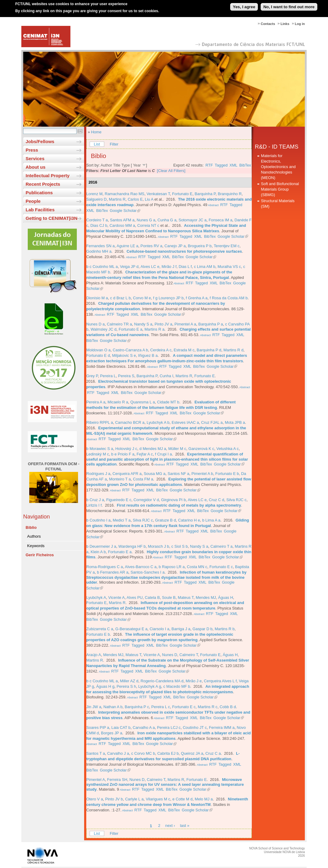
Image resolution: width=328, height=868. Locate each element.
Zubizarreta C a (100, 629)
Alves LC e (150, 267)
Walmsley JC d (103, 329)
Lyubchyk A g (150, 686)
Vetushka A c (228, 449)
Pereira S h (126, 686)
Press (32, 150)
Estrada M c (184, 350)
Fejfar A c (145, 454)
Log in (300, 24)
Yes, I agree (244, 4)
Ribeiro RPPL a (100, 422)
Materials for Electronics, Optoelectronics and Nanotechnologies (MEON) (278, 167)
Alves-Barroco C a (141, 567)
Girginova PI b (173, 500)
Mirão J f (169, 267)
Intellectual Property (48, 176)
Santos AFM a (122, 220)
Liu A (149, 199)
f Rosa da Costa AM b (229, 298)
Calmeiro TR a (119, 324)
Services (35, 158)
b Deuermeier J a (101, 546)
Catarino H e (189, 520)
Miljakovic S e (124, 355)
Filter (114, 144)
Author (106, 165)
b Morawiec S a (100, 449)
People (33, 201)
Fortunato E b (227, 474)
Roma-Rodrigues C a (105, 567)
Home (96, 132)
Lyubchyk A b (158, 422)
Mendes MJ (206, 597)
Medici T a (122, 520)
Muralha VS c (229, 267)
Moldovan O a (98, 350)
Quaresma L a (143, 402)
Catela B (152, 597)
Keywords (36, 546)
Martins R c (208, 707)
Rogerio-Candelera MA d (162, 681)
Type (126, 165)
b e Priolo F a (123, 454)
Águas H (225, 597)
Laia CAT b (121, 727)
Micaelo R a (118, 402)
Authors (34, 536)
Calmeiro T (189, 655)
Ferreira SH (117, 780)
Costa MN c (197, 567)
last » (185, 826)
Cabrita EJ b (168, 753)
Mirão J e (194, 681)
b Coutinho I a (98, 520)
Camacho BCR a (130, 422)
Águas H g (105, 686)
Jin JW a (94, 707)
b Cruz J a (95, 500)
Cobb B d (228, 707)
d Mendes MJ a (153, 449)
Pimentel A (96, 780)
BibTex (245, 165)
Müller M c (177, 449)
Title (117, 165)
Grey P (92, 376)
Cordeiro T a (97, 220)
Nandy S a (143, 324)
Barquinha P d (209, 350)
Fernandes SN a (100, 246)
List (97, 144)
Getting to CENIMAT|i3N (52, 218)
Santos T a (96, 753)
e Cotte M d (182, 799)
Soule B (169, 597)
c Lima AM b (205, 267)
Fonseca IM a (221, 220)
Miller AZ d (129, 681)
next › (170, 826)
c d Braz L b (120, 298)
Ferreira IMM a (222, 727)
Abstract (213, 205)
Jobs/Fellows (40, 141)
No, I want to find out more (289, 4)
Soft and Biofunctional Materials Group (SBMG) (280, 189)
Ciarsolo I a (160, 629)
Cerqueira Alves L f (220, 681)
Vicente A (116, 597)
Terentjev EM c (227, 246)
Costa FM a (143, 479)
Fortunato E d (98, 355)
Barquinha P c (137, 707)
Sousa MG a (155, 474)
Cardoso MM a (122, 225)
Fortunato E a (130, 329)
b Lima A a (211, 520)
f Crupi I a (164, 454)
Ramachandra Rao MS (124, 194)
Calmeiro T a (221, 546)
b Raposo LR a (172, 567)
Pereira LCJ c (169, 727)
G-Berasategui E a (131, 629)
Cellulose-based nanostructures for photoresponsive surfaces (184, 251)
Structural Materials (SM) (278, 204)
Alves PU (135, 597)
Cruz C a (213, 753)
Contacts (268, 24)
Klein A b (98, 552)
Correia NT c (148, 225)
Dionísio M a (97, 298)
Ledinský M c (98, 454)
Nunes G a (146, 220)
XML (234, 165)
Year (137, 165)
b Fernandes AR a (113, 572)
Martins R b (225, 629)
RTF (209, 165)
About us (36, 167)
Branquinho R (230, 194)
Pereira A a (96, 402)
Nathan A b (113, 707)
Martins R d (233, 350)
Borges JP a (111, 733)
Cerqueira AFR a (127, 474)
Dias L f (185, 267)
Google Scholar (123, 211)
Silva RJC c (237, 500)
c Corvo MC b (143, 753)
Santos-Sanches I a (148, 572)
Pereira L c (160, 707)
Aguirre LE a (128, 246)
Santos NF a (178, 474)
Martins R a (154, 329)
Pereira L (108, 376)
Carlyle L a (134, 799)
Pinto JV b (114, 799)
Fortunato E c (221, 567)
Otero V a (95, 799)
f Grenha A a (197, 298)
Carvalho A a (144, 727)
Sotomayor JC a (193, 220)
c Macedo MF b (177, 686)
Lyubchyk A (96, 597)
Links (285, 24)
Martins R (117, 199)
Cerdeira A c (161, 350)
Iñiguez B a (148, 355)
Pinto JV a (163, 324)
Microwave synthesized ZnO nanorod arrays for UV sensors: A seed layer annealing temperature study (165, 785)
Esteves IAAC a (185, 422)
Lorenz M (94, 194)
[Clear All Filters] (171, 171)
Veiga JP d (129, 267)
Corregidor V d (146, 500)
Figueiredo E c (119, 500)
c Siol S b (180, 546)
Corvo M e (142, 298)
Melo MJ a (204, 799)
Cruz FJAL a (212, 422)
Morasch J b (159, 546)
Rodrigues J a (98, 474)
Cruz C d (217, 500)
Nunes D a (95, 324)
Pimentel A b (202, 474)
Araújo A (94, 655)
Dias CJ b (99, 225)
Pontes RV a (152, 246)
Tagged (221, 165)
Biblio (31, 527)
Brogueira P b (200, 246)
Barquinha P (205, 194)
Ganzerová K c (201, 449)
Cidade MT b (168, 402)
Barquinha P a (211, 324)
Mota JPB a (235, 422)
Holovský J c (126, 449)
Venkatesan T (158, 194)
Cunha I (167, 376)
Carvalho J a (118, 753)
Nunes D (170, 655)
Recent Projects (43, 184)
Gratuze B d (166, 520)
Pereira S (126, 376)
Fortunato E (182, 194)
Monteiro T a (120, 479)
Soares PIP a (98, 727)
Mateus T (186, 597)
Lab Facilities (40, 210)
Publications (39, 193)
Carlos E (135, 199)
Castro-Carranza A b (130, 350)
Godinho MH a (99, 251)
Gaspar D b (203, 629)
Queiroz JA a (192, 753)
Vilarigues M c (158, 799)
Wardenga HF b (132, 546)
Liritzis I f (94, 505)
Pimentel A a (185, 324)
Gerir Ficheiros (40, 555)
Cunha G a (167, 220)
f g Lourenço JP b (168, 298)
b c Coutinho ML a (102, 267)
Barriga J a (181, 629)
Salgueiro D (96, 199)
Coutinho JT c (195, 727)
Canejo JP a (175, 246)
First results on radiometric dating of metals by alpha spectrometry (179, 505)
